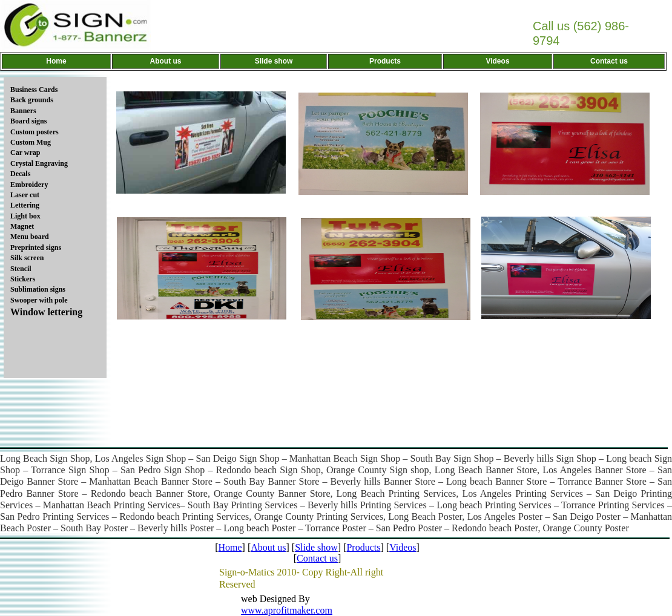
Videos (403, 547)
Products (363, 547)
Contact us (317, 558)
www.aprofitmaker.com (287, 610)
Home (230, 547)
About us (268, 547)
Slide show (316, 547)
